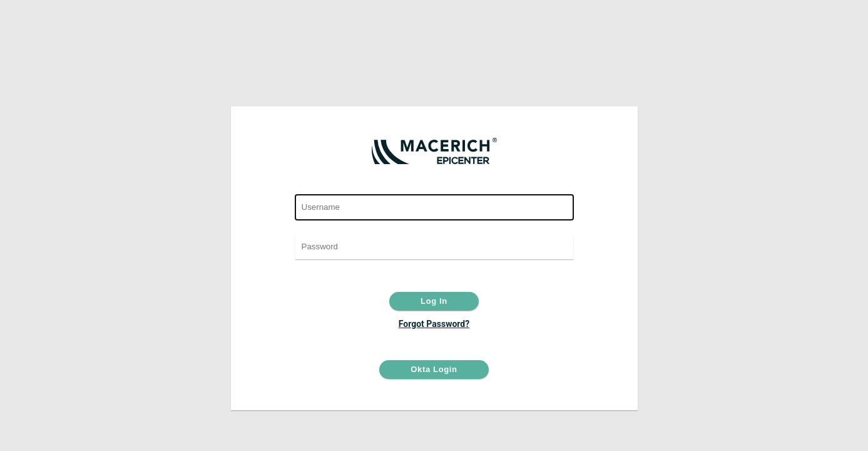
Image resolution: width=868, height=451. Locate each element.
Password (434, 227)
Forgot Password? (434, 324)
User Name (434, 188)
